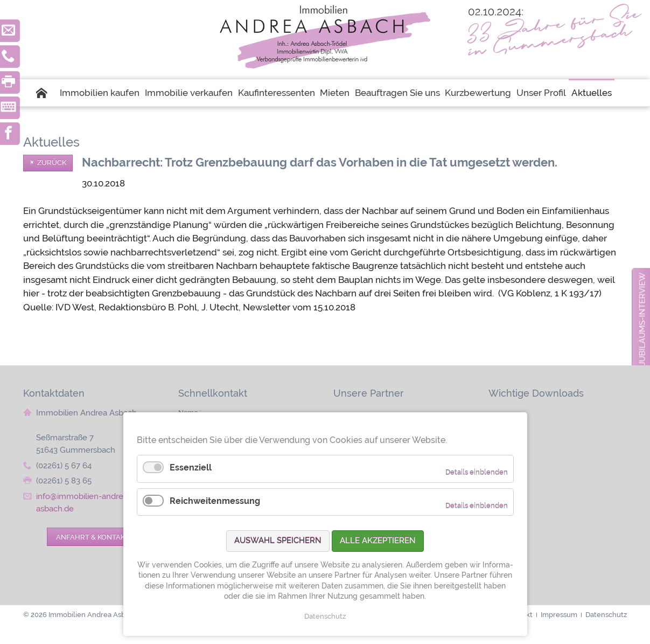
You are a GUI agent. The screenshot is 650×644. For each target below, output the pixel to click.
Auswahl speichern (278, 541)
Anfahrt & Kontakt (93, 537)
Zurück (52, 162)
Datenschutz (325, 616)
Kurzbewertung (478, 93)
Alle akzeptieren (378, 541)
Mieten (335, 93)
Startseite (47, 93)
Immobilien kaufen (100, 93)
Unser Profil (541, 93)
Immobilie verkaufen (189, 93)
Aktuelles (592, 93)
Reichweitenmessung (215, 501)
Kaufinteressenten (277, 93)
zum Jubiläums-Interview (642, 329)
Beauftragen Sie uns (397, 93)
